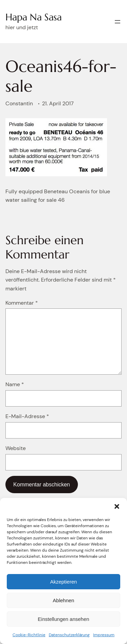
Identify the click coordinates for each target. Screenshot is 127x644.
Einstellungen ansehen (64, 619)
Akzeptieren (63, 582)
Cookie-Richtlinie (29, 635)
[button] (117, 506)
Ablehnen (63, 600)
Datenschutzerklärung (69, 635)
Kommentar (22, 303)
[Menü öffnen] (118, 22)
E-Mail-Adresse (27, 416)
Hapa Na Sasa (34, 17)
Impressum (104, 635)
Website (16, 448)
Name (15, 384)
